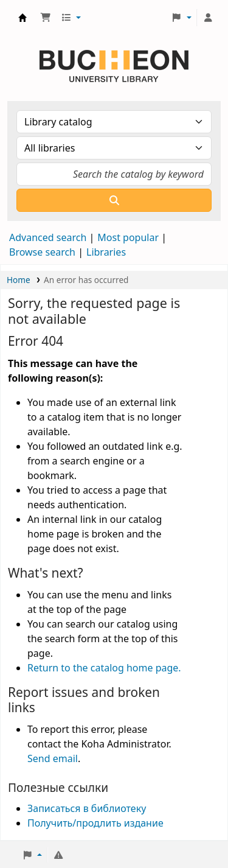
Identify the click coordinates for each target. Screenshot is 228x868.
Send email (53, 758)
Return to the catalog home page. (104, 668)
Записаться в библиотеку (87, 808)
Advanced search (48, 237)
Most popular (128, 237)
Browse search (42, 252)
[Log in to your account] (208, 18)
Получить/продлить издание (95, 823)
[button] (46, 18)
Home (19, 280)
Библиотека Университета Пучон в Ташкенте (22, 18)
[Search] (114, 200)
